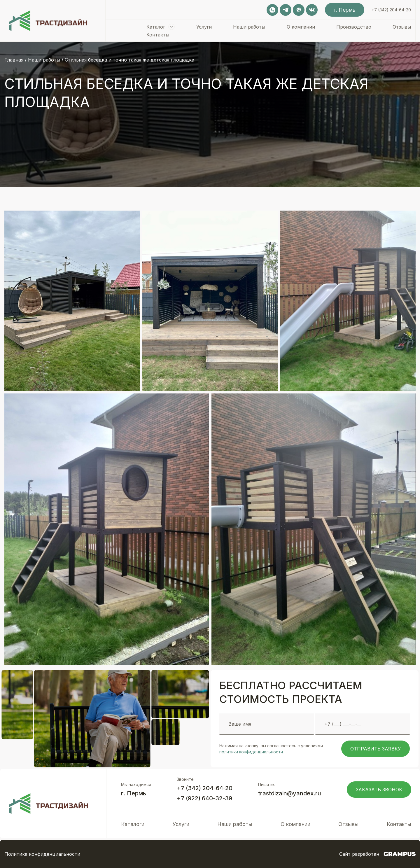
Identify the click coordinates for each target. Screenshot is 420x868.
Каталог (156, 27)
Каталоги (133, 824)
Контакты (158, 35)
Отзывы (402, 27)
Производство (354, 27)
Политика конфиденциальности (42, 854)
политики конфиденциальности (251, 752)
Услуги (204, 27)
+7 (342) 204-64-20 (391, 10)
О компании (301, 27)
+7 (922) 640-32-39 (204, 798)
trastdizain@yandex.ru (290, 793)
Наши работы (249, 27)
